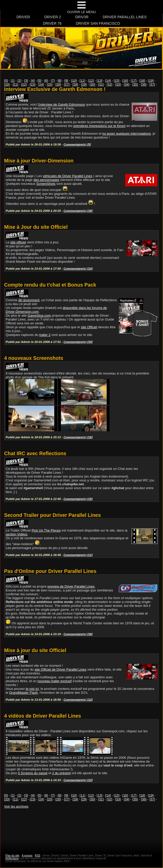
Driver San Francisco (98, 23)
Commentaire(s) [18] (78, 211)
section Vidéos (16, 534)
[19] (151, 81)
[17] (134, 81)
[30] (93, 84)
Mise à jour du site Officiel (35, 650)
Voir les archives (16, 806)
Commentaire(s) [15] (78, 499)
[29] (84, 84)
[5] (39, 81)
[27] (67, 84)
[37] (152, 84)
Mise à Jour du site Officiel (36, 227)
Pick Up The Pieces (46, 530)
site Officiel (89, 327)
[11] (83, 81)
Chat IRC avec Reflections (35, 453)
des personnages (46, 180)
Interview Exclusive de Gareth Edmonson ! (55, 89)
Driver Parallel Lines (125, 17)
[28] (75, 84)
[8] (59, 81)
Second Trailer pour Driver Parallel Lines (52, 515)
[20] (7, 84)
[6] (46, 81)
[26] (58, 84)
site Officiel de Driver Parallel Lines (61, 669)
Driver (23, 17)
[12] (91, 81)
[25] (50, 84)
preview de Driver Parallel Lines (71, 586)
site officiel (18, 242)
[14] (108, 81)
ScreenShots (46, 184)
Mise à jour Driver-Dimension (39, 161)
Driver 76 (52, 23)
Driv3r (82, 17)
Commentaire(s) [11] (78, 555)
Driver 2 (53, 17)
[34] (127, 84)
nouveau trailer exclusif (55, 681)
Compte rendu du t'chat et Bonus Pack (50, 285)
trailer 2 (45, 335)
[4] (33, 81)
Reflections (12, 858)
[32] (110, 84)
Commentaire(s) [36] (78, 634)
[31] (101, 84)
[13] (99, 81)
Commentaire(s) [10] (78, 268)
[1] (13, 81)
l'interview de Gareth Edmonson (61, 104)
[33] (118, 84)
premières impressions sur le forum (99, 126)
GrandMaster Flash (24, 693)
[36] (144, 84)
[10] (74, 81)
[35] (135, 84)
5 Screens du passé (33, 773)
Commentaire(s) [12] (78, 700)
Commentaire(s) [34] (78, 342)
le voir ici (32, 689)
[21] (15, 84)
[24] (41, 84)
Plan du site (12, 856)
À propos (27, 856)
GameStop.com (39, 316)
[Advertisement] (81, 826)
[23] (33, 84)
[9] (66, 81)
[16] (125, 81)
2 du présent (61, 773)
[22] (24, 84)
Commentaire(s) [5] (77, 144)
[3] (26, 81)
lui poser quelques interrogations (127, 134)
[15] (117, 81)
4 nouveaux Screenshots (34, 358)
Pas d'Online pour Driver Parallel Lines (50, 571)
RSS (37, 856)
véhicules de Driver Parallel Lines (68, 176)
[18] (142, 81)
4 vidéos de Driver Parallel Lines (43, 716)
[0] (6, 81)
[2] (19, 81)
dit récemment (29, 300)
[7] (53, 81)
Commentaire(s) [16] (78, 437)
